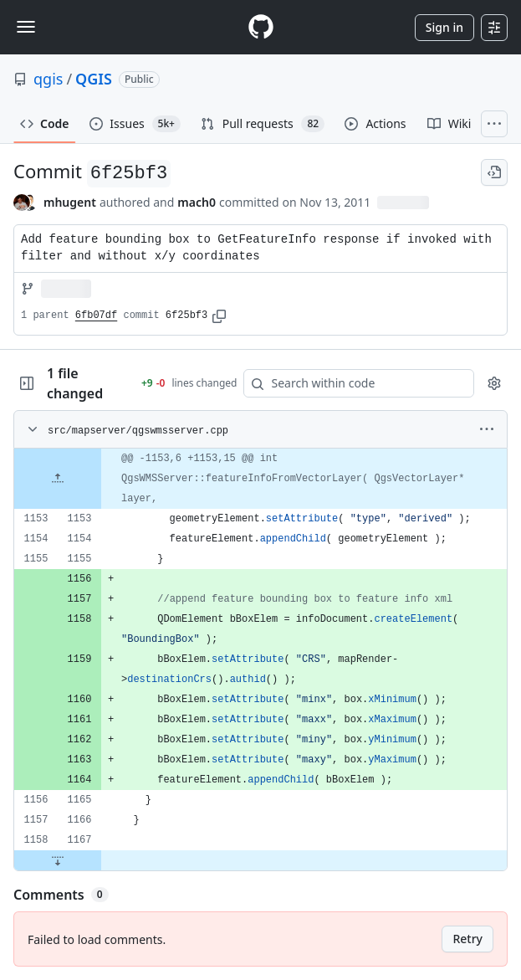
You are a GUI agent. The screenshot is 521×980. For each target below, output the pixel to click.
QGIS (94, 79)
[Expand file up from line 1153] (58, 479)
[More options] (487, 429)
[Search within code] (350, 383)
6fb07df (96, 316)
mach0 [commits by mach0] (197, 202)
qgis (48, 79)
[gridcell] (260, 479)
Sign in (444, 27)
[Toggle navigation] (26, 27)
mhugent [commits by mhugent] (70, 202)
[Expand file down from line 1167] (58, 860)
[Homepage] (261, 27)
